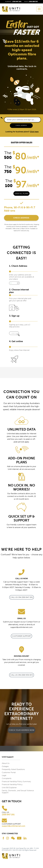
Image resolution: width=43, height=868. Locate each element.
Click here (34, 132)
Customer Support (21, 636)
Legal (4, 775)
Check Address (21, 218)
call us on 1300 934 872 (22, 675)
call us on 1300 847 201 (22, 597)
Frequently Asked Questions (13, 769)
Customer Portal (9, 772)
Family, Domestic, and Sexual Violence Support (18, 792)
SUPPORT (13, 2)
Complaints (7, 778)
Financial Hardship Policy (12, 784)
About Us (6, 763)
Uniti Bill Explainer (9, 788)
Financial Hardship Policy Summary (16, 781)
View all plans (21, 194)
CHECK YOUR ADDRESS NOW (22, 730)
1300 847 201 (8, 815)
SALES (31, 2)
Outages (5, 766)
